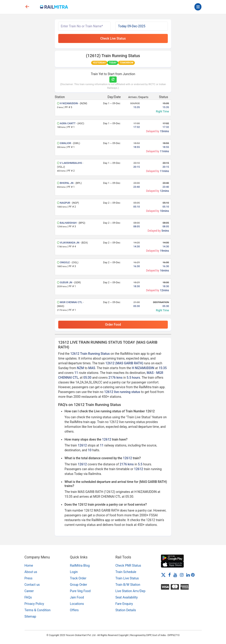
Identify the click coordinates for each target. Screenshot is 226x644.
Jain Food (77, 597)
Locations (77, 604)
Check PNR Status (128, 565)
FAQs (28, 597)
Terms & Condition (38, 610)
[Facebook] (169, 575)
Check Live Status (113, 38)
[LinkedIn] (188, 575)
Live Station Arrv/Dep (131, 591)
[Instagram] (182, 575)
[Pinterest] (193, 575)
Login (74, 572)
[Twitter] (163, 575)
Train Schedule (126, 572)
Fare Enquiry (124, 604)
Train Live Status (127, 578)
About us (31, 572)
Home (29, 565)
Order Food (113, 325)
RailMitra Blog (80, 565)
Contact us (32, 585)
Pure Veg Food (80, 591)
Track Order (78, 578)
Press (29, 578)
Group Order (79, 585)
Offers (74, 610)
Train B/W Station (128, 585)
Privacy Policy (34, 604)
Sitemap (30, 616)
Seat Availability (127, 597)
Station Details (126, 610)
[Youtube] (175, 575)
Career (29, 591)
